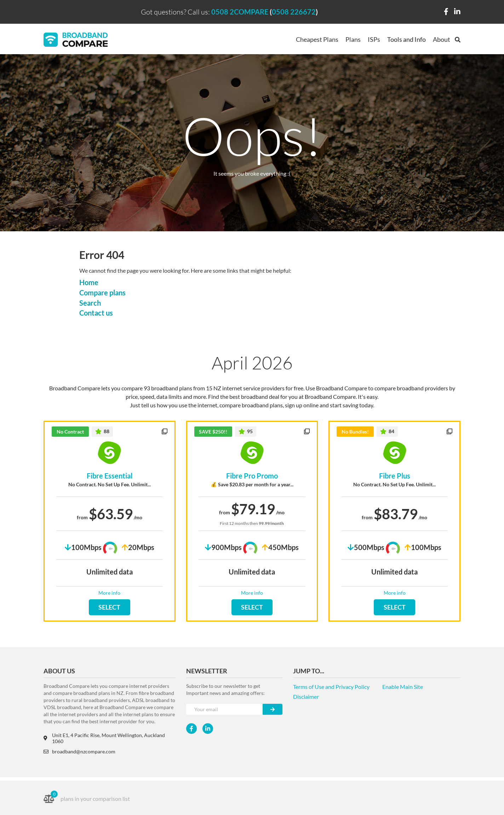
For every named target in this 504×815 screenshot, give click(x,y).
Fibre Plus (395, 476)
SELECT (109, 607)
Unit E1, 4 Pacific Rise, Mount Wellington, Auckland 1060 (104, 738)
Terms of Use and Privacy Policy (331, 687)
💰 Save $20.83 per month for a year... (252, 484)
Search (90, 303)
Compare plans (102, 293)
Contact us (96, 313)
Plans (353, 39)
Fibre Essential (110, 476)
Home (89, 282)
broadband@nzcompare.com (79, 751)
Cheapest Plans (317, 39)
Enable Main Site (403, 687)
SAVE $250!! (213, 432)
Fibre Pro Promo (252, 476)
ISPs (374, 39)
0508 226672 (294, 12)
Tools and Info (406, 39)
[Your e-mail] (225, 709)
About (442, 39)
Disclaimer (306, 697)
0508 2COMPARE (240, 12)
